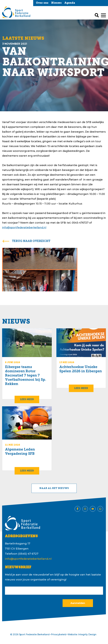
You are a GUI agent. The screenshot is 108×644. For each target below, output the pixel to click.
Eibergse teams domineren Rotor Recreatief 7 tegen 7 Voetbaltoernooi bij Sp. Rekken (26, 376)
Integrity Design (87, 634)
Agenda (70, 3)
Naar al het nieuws (54, 488)
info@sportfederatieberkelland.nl (24, 228)
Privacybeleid (59, 634)
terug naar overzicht (31, 241)
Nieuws (56, 3)
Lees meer (27, 399)
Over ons (42, 3)
